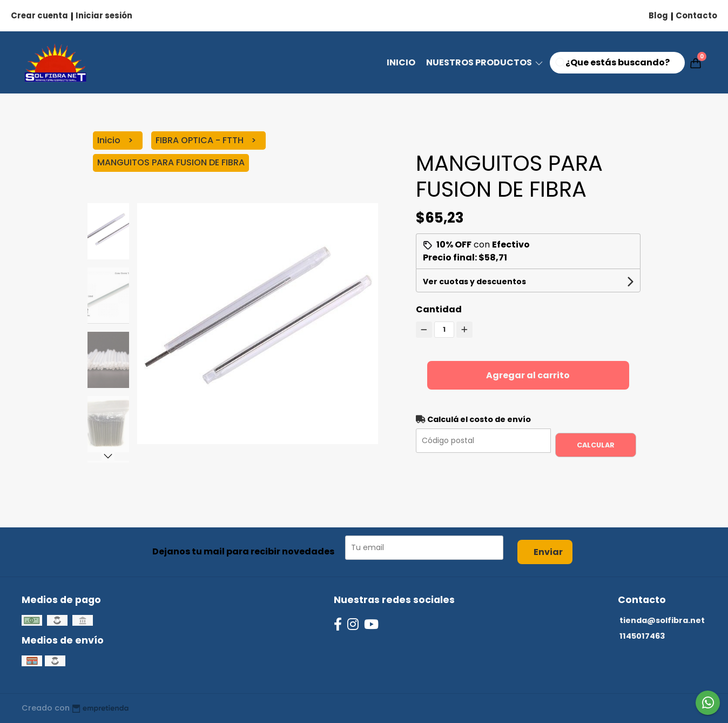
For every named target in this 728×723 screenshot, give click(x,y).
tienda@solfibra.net (662, 620)
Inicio (401, 62)
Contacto (696, 15)
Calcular (596, 445)
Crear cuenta (39, 15)
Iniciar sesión (104, 15)
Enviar (548, 552)
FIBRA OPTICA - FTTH (201, 140)
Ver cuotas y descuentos (474, 282)
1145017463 (642, 636)
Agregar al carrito (528, 375)
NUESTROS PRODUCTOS (485, 62)
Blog (658, 15)
